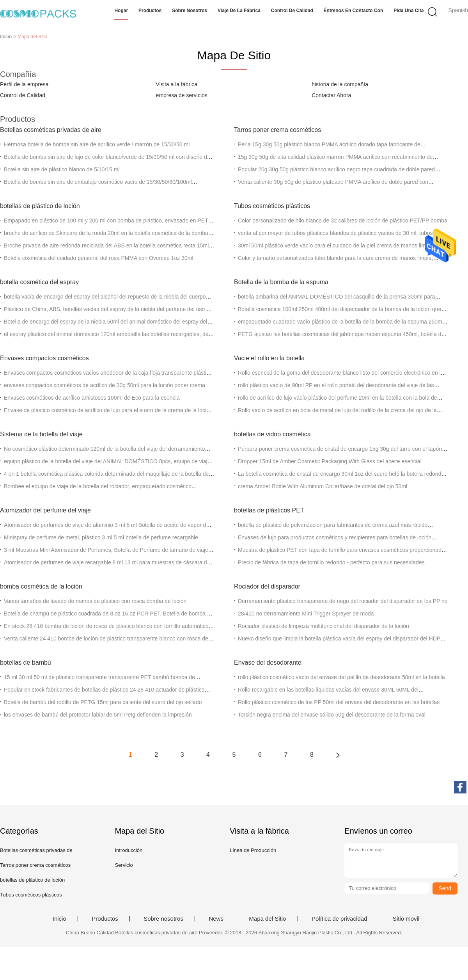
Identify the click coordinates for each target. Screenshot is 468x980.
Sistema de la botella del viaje (41, 434)
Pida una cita (409, 11)
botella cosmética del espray (39, 282)
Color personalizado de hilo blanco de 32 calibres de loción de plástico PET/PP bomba (343, 221)
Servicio (124, 865)
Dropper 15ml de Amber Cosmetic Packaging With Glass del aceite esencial (330, 461)
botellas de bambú (26, 663)
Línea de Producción (253, 850)
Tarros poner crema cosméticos (277, 130)
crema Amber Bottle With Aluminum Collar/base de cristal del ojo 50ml (323, 486)
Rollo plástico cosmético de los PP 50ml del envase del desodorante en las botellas (339, 702)
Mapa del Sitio (267, 919)
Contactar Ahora (331, 95)
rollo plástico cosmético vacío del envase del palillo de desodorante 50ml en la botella (341, 677)
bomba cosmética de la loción (41, 586)
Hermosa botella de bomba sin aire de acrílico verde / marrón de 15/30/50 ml (97, 144)
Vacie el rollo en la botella (269, 358)
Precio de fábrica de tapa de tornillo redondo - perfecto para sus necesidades (331, 562)
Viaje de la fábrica (239, 11)
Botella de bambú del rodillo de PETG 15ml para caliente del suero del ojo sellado (103, 702)
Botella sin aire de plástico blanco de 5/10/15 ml (62, 169)
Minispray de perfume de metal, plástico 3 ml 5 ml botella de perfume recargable (101, 537)
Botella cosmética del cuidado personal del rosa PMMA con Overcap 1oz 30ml (99, 258)
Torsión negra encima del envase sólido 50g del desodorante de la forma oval (332, 715)
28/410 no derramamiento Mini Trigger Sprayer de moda (306, 614)
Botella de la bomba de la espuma (281, 282)
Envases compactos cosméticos (44, 358)
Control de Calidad (23, 95)
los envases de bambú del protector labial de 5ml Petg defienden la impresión (98, 715)
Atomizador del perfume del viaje (45, 510)
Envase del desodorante (268, 663)
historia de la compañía (340, 84)
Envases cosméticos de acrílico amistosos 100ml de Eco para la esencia (92, 398)
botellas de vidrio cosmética (272, 434)
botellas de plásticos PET (269, 510)
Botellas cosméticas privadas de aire (51, 130)
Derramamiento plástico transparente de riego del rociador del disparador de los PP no (343, 601)
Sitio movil (406, 919)
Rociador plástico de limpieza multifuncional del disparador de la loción (324, 626)
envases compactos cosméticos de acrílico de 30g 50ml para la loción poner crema (105, 385)
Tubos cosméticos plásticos (272, 206)
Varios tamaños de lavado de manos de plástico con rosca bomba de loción (95, 601)
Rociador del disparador (267, 586)
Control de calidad (292, 11)
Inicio (59, 919)
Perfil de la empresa (24, 84)
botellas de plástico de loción (40, 206)
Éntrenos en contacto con (354, 11)
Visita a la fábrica (177, 84)
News (216, 919)
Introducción (129, 850)
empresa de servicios (182, 95)
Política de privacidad (339, 919)
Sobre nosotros (190, 11)
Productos (150, 11)
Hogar (121, 11)
